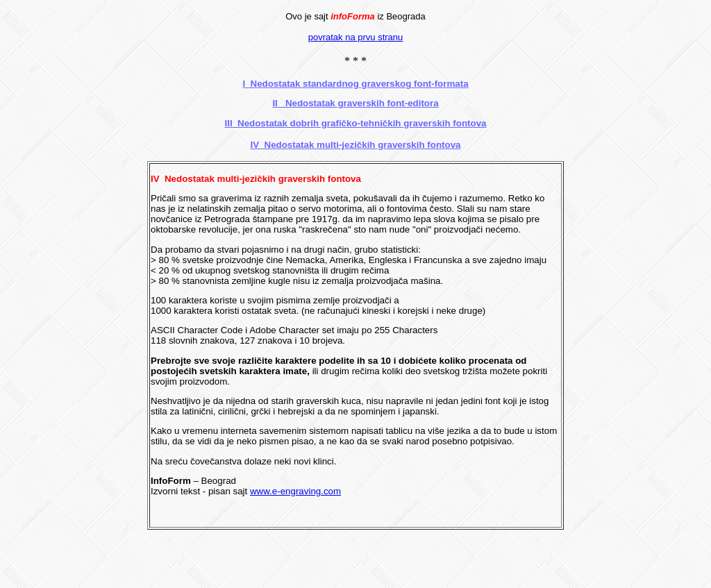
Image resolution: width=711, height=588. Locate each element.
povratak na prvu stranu (356, 37)
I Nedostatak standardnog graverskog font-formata (355, 84)
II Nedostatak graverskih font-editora (355, 103)
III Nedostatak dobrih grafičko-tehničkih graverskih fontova (356, 123)
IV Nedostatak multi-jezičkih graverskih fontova (356, 145)
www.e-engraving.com (295, 491)
